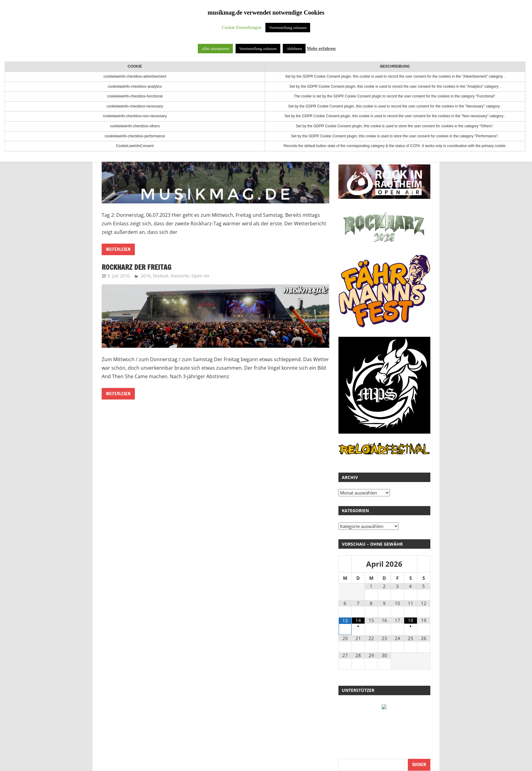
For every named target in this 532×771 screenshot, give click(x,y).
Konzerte (180, 276)
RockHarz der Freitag (138, 267)
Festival (161, 276)
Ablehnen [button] (294, 49)
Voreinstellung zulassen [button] (288, 28)
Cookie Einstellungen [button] (242, 27)
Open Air (201, 276)
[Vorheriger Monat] (345, 564)
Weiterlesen (118, 249)
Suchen (419, 765)
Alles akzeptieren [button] (215, 49)
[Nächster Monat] (424, 564)
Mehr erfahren (321, 48)
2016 (146, 276)
